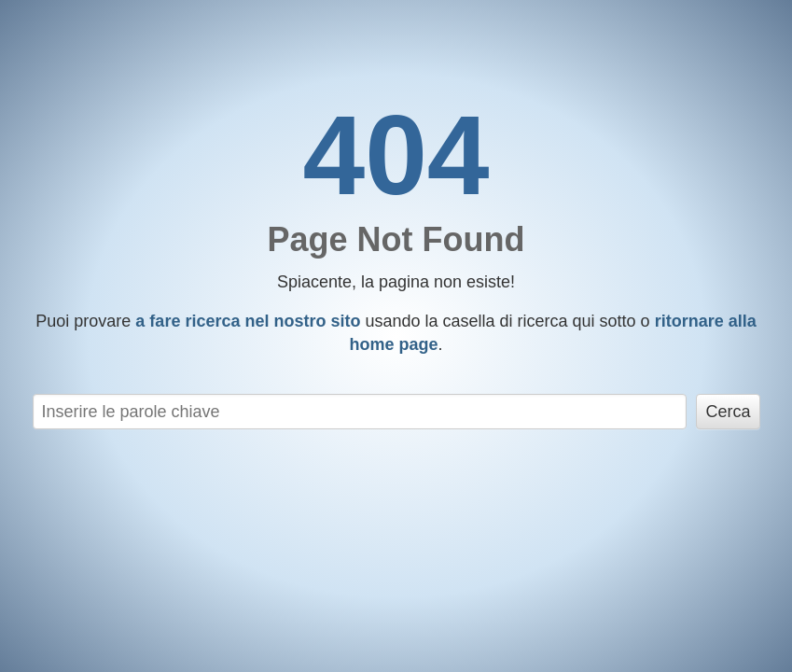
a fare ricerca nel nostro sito (248, 321)
